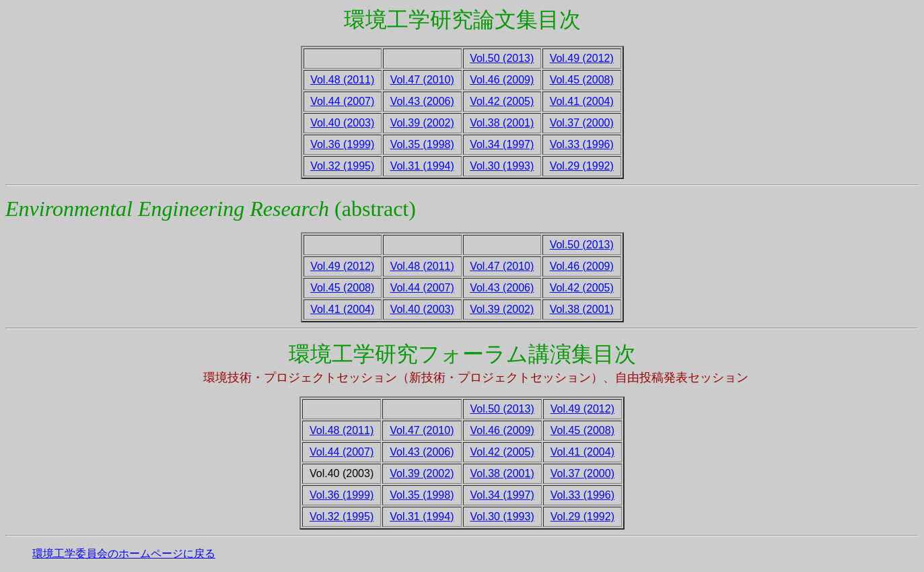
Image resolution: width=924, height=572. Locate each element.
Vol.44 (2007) (342, 101)
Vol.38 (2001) (502, 123)
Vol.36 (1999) (342, 144)
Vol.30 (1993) (502, 166)
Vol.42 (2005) (502, 101)
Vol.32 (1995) (342, 166)
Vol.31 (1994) (422, 166)
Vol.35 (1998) (422, 144)
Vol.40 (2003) (342, 123)
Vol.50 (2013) (502, 58)
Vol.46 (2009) (502, 80)
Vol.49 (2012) (582, 58)
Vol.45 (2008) (582, 80)
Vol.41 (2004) (582, 101)
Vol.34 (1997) (502, 144)
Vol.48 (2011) (342, 80)
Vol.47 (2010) (422, 80)
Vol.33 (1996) (582, 144)
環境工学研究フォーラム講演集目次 (462, 354)
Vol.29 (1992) (582, 166)
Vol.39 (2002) (422, 123)
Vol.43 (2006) (422, 101)
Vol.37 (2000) (582, 123)
